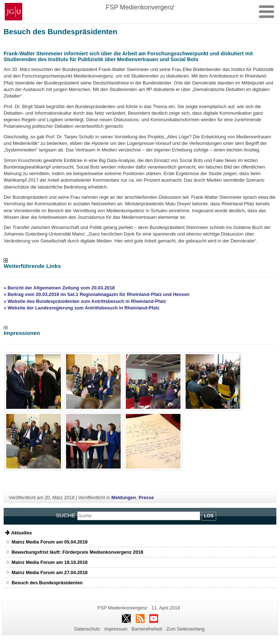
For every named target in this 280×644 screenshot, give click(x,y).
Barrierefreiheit (147, 629)
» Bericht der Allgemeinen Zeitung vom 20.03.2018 (59, 288)
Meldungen (124, 497)
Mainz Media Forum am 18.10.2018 (50, 562)
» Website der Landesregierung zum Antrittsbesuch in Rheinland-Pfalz (81, 308)
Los (209, 516)
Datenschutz (87, 629)
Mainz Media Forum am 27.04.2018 (50, 572)
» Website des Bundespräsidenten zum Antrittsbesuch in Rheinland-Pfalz (85, 301)
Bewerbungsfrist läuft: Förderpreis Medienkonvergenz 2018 (77, 552)
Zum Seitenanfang (185, 629)
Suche (66, 515)
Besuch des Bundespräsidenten (47, 583)
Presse (146, 497)
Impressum (116, 629)
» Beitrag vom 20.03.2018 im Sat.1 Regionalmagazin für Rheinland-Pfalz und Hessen (97, 294)
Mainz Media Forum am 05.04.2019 (50, 542)
